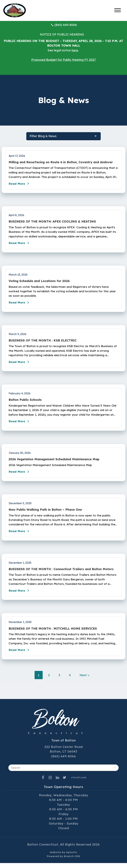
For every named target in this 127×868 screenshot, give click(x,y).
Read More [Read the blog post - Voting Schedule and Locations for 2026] (20, 304)
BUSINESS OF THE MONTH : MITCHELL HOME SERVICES (53, 633)
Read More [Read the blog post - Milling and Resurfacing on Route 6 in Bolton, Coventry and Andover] (20, 184)
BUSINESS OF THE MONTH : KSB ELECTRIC (43, 342)
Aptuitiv (72, 857)
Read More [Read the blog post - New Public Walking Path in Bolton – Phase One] (20, 535)
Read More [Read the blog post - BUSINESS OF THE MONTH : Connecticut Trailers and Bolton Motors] (20, 595)
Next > (84, 680)
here (75, 50)
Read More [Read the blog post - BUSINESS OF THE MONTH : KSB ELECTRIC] (20, 364)
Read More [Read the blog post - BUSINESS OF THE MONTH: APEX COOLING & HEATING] (20, 244)
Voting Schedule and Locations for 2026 (39, 282)
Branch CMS (72, 861)
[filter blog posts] (63, 136)
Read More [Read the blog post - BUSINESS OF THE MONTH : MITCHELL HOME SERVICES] (20, 655)
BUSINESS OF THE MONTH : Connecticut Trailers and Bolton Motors (61, 573)
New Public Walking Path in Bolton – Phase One (45, 513)
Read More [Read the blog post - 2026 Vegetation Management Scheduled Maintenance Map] (20, 475)
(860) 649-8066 (64, 25)
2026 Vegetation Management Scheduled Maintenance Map (54, 462)
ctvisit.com (79, 782)
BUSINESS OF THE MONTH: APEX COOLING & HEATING (52, 222)
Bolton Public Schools (25, 402)
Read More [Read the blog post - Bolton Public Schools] (20, 424)
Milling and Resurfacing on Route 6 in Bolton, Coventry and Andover (61, 162)
